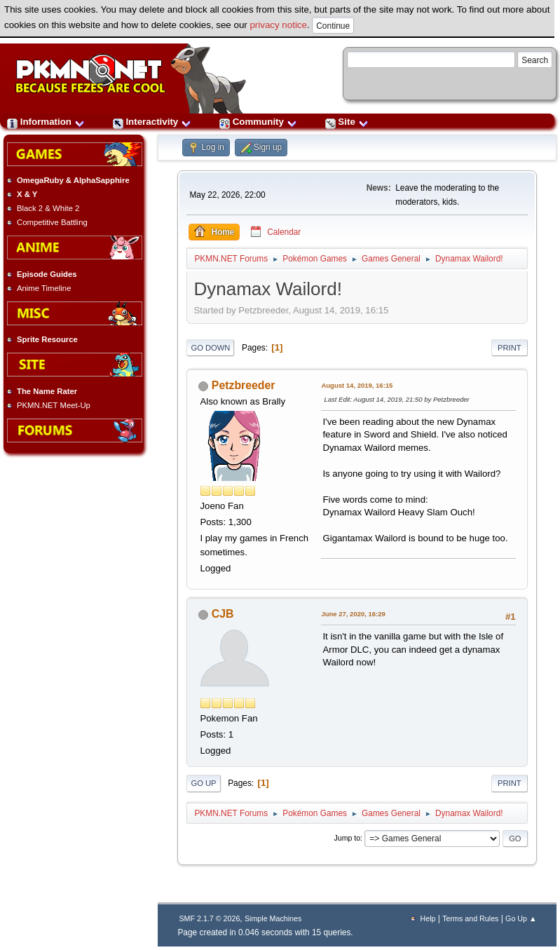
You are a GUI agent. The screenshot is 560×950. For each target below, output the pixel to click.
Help (428, 918)
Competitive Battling (52, 222)
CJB (223, 614)
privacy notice (278, 25)
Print (510, 348)
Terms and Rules (470, 918)
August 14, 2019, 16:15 (357, 385)
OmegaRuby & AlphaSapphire (73, 180)
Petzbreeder (244, 385)
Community (258, 122)
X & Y (27, 194)
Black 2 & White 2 (48, 208)
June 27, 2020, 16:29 (353, 614)
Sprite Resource (47, 339)
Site (347, 122)
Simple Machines (273, 918)
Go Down (210, 348)
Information (46, 122)
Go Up (203, 783)
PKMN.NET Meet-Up (54, 405)
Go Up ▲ (521, 918)
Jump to (348, 838)
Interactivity (152, 122)
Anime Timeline (44, 288)
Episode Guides (47, 274)
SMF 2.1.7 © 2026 (209, 918)
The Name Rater (47, 391)
